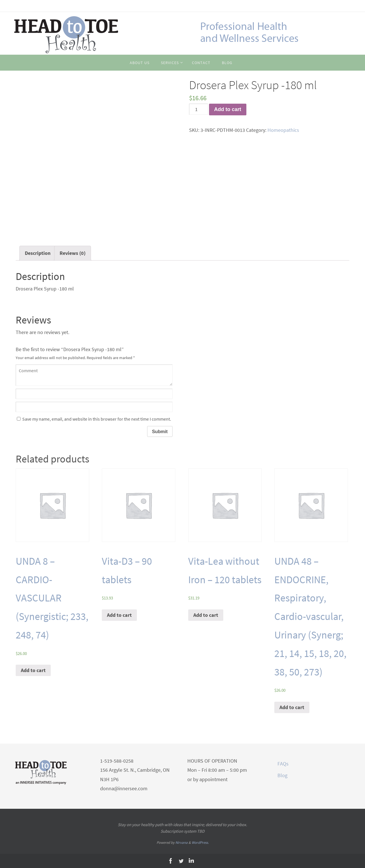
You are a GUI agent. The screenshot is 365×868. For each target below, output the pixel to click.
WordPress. (200, 843)
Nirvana (182, 843)
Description (38, 253)
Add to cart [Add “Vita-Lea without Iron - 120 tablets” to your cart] (206, 615)
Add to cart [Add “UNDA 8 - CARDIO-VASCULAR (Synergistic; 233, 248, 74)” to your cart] (33, 670)
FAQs (283, 764)
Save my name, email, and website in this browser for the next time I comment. (97, 419)
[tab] (38, 253)
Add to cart (228, 109)
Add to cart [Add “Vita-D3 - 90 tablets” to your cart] (119, 615)
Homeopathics (283, 130)
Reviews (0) (73, 253)
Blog (282, 775)
